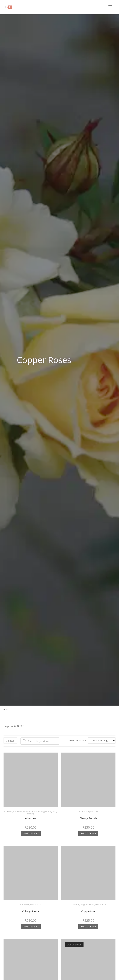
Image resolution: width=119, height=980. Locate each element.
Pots (55, 811)
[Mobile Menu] (111, 6)
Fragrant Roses (30, 811)
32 (82, 740)
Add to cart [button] (31, 833)
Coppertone (88, 911)
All (86, 740)
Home (5, 709)
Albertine (31, 818)
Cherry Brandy (88, 818)
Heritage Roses (45, 811)
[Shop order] (102, 740)
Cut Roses (18, 811)
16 (77, 740)
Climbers (8, 811)
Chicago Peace (31, 911)
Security (31, 814)
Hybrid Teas (93, 811)
